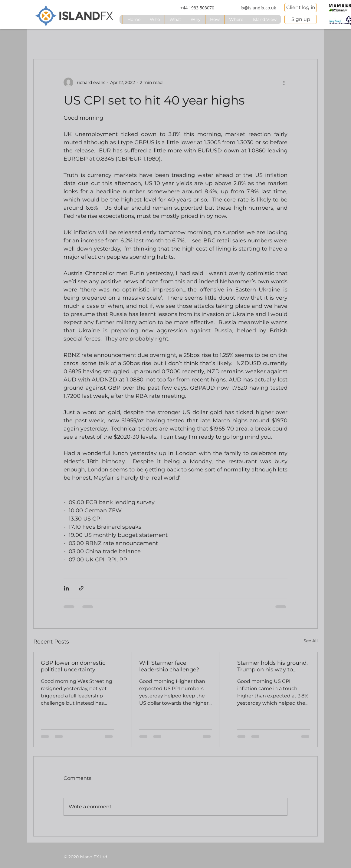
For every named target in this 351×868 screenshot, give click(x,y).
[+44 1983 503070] (197, 8)
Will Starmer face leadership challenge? (169, 666)
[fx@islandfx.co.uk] (258, 8)
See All (311, 641)
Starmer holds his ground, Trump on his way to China (272, 666)
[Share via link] (81, 588)
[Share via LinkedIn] (66, 588)
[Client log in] (301, 8)
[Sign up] (301, 19)
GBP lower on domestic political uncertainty (73, 666)
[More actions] (284, 82)
